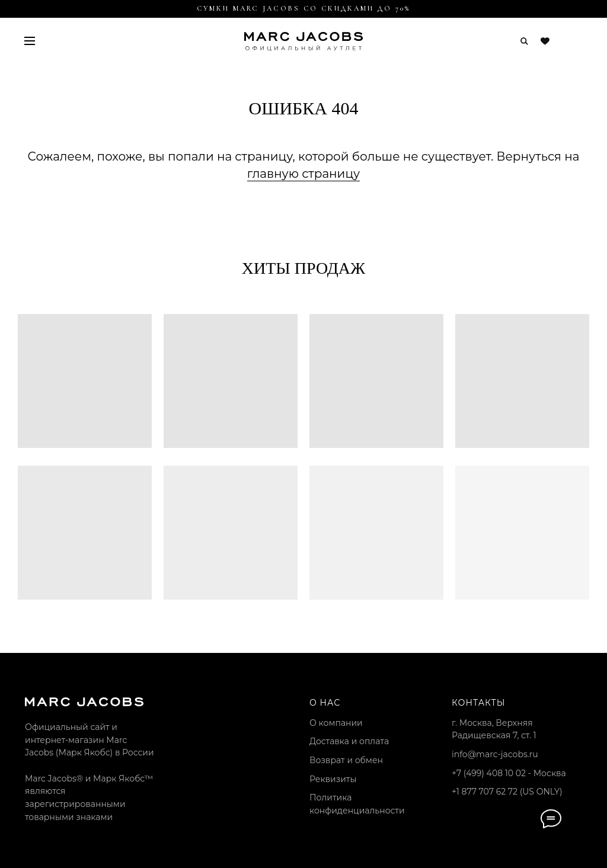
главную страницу (303, 174)
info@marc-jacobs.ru (495, 754)
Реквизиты (333, 779)
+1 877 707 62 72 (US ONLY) (507, 792)
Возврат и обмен (346, 760)
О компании (336, 723)
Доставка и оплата (349, 741)
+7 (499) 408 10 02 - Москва (509, 773)
